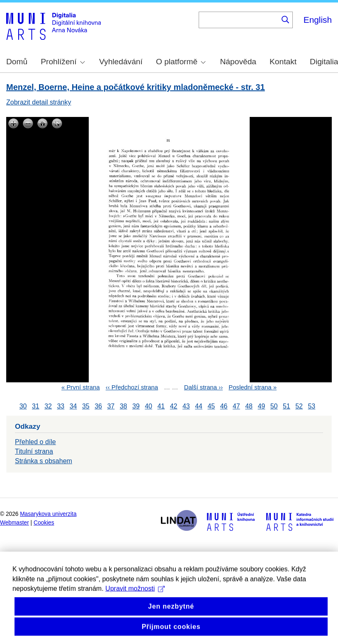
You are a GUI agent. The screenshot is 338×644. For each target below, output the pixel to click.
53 (311, 406)
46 (224, 406)
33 (61, 406)
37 (111, 406)
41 (161, 406)
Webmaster (15, 523)
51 (287, 406)
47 (236, 406)
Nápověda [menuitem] (238, 62)
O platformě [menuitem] (181, 62)
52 (299, 406)
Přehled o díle (35, 442)
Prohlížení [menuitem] (63, 62)
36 (98, 406)
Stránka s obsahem (44, 461)
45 (211, 406)
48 (249, 406)
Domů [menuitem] (17, 62)
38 (124, 406)
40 (148, 406)
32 (48, 406)
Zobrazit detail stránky (39, 102)
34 (73, 406)
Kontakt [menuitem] (283, 62)
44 (199, 406)
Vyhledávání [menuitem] (121, 62)
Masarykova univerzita (48, 514)
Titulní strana (34, 451)
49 (261, 406)
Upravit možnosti (135, 608)
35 (86, 406)
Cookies (44, 523)
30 (23, 406)
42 (174, 406)
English (318, 20)
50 (274, 406)
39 (136, 406)
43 (186, 406)
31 (36, 406)
